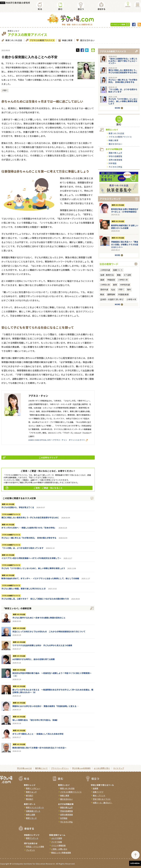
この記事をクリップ (30, 457)
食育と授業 (30, 815)
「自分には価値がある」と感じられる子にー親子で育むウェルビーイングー (123, 61)
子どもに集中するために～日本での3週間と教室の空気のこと (39, 618)
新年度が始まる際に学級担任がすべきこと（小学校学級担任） (125, 210)
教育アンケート (32, 838)
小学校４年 (131, 299)
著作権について (41, 768)
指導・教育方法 (107, 275)
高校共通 (104, 289)
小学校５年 (123, 280)
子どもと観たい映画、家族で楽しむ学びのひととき (24, 589)
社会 (113, 289)
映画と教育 (67, 40)
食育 (115, 285)
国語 (102, 280)
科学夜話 (112, 163)
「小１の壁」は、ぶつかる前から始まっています (22, 548)
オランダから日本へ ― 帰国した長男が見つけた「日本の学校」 (29, 528)
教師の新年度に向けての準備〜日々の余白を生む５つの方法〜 (39, 748)
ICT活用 (127, 275)
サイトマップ (119, 768)
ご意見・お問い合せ (59, 849)
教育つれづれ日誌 (13, 40)
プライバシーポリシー (60, 768)
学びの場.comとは (24, 768)
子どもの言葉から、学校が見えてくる (18, 507)
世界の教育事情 (115, 160)
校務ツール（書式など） (103, 803)
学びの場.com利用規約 (81, 768)
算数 (119, 275)
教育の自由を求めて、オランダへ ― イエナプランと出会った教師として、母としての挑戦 (40, 578)
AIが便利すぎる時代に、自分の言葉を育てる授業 (34, 659)
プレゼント (30, 850)
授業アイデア (98, 792)
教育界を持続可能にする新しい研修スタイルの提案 (125, 227)
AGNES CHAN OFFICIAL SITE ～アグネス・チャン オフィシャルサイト (58, 440)
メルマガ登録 (57, 838)
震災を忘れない (87, 40)
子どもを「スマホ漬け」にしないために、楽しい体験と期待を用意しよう (33, 568)
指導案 (95, 788)
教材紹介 (30, 799)
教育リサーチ (31, 818)
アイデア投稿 (57, 842)
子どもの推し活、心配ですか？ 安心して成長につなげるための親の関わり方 (35, 599)
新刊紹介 (30, 795)
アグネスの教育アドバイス (42, 40)
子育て (5, 90)
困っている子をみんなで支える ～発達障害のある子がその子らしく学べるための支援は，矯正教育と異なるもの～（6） (53, 691)
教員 (102, 294)
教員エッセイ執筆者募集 (61, 853)
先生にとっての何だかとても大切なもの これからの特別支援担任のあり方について (49, 631)
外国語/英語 (123, 294)
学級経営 (111, 280)
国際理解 (111, 294)
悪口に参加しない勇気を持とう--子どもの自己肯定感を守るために (30, 517)
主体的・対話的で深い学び (112, 299)
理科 (129, 289)
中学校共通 (125, 285)
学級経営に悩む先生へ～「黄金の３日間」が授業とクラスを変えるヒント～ (125, 244)
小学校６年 (105, 285)
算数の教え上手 (115, 153)
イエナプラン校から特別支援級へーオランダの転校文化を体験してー (31, 558)
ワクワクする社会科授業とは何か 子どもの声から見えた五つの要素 (42, 645)
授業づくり (118, 270)
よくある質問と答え (102, 768)
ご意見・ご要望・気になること (34, 488)
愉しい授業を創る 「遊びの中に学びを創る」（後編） (36, 720)
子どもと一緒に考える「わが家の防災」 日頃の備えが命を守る (29, 538)
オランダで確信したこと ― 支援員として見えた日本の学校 (38, 734)
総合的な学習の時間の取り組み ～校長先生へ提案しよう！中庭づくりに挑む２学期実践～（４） (52, 674)
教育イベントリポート (35, 807)
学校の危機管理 (115, 156)
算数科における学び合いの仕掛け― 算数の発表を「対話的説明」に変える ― (46, 706)
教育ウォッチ (31, 792)
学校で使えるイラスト (102, 799)
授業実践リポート (33, 811)
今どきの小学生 (115, 167)
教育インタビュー (33, 788)
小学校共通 (105, 270)
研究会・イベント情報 (35, 847)
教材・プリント (99, 795)
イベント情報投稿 (58, 845)
